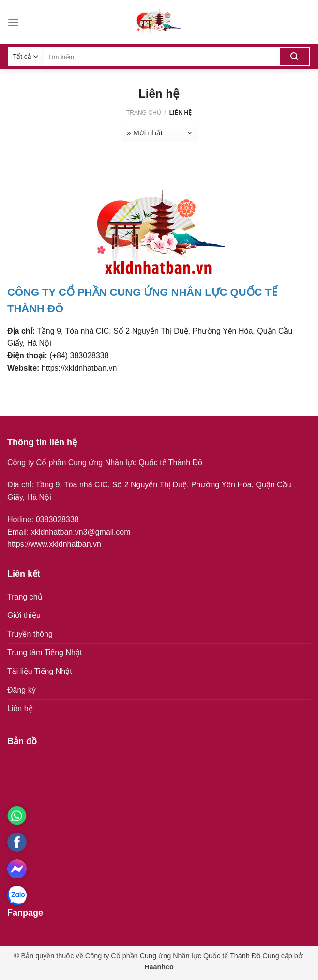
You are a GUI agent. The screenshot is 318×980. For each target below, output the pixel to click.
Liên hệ (20, 709)
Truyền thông (30, 634)
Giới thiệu (24, 615)
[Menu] (13, 22)
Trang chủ (144, 113)
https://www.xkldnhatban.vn (54, 544)
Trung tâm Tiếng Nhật (45, 652)
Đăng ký (22, 690)
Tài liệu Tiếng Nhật (40, 671)
